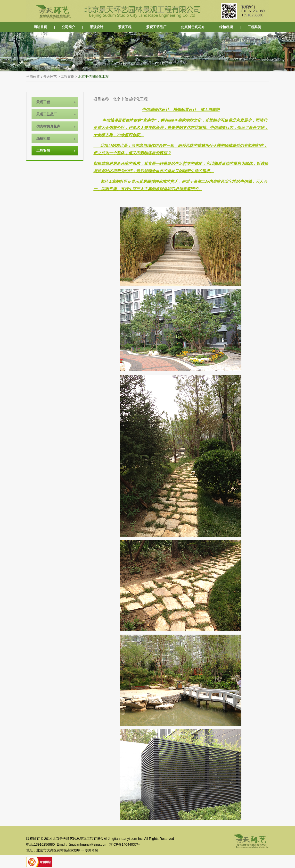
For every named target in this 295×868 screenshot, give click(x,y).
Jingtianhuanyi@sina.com (88, 844)
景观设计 (97, 27)
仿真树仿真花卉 (193, 27)
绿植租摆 (226, 27)
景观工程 (125, 27)
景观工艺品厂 (156, 27)
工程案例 (254, 27)
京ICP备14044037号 (125, 844)
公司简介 (68, 27)
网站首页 (40, 27)
